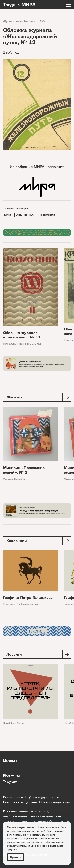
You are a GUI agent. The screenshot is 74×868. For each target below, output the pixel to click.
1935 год (44, 21)
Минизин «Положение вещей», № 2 (24, 470)
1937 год (35, 344)
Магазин (8, 479)
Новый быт (21, 479)
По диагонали (47, 215)
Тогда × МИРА (19, 5)
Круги (7, 215)
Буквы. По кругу (25, 215)
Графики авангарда (28, 604)
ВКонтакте (11, 776)
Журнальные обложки (19, 21)
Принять (16, 857)
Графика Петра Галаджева (28, 597)
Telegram (10, 782)
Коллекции (9, 604)
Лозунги (21, 723)
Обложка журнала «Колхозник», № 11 (22, 335)
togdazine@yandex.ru (42, 797)
